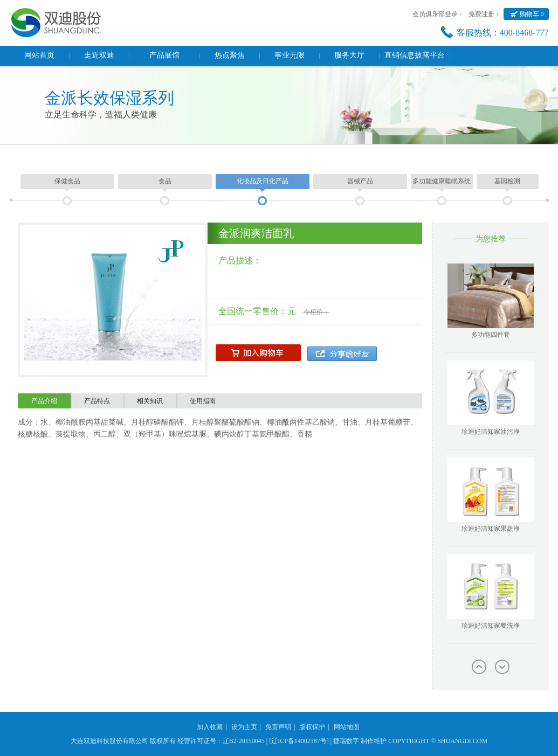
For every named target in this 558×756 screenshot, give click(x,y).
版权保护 (312, 727)
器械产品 (360, 181)
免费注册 (481, 14)
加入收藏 (210, 727)
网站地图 (347, 727)
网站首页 (39, 55)
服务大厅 (349, 55)
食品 (165, 181)
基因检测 (507, 181)
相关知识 (150, 401)
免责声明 (278, 727)
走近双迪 (99, 55)
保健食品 (67, 181)
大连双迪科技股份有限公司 (109, 741)
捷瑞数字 (346, 741)
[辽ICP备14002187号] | (300, 741)
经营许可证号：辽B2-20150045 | (222, 741)
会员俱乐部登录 (435, 14)
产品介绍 (44, 401)
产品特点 (97, 401)
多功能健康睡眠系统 (442, 181)
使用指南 (203, 401)
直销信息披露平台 (415, 55)
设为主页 (244, 727)
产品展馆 (164, 55)
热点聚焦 (230, 55)
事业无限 (290, 55)
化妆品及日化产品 (263, 181)
